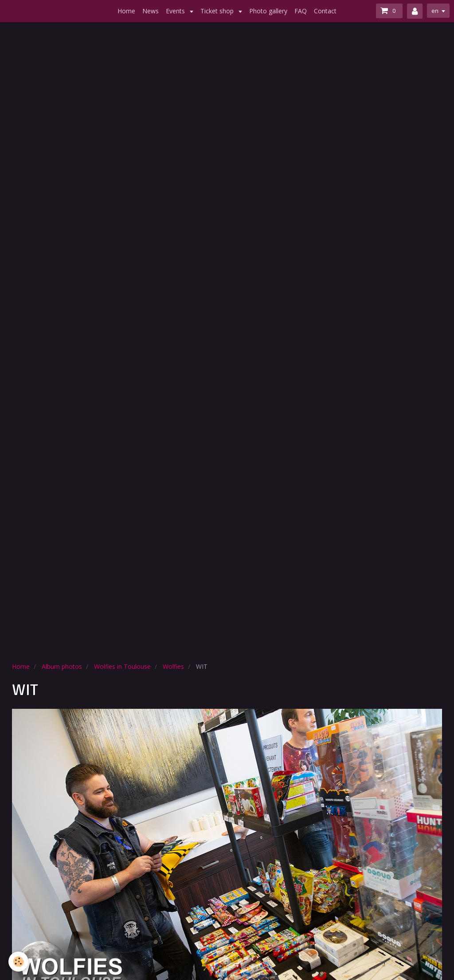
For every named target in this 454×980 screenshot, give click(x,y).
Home (126, 11)
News (151, 11)
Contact (325, 11)
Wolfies (173, 666)
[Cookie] (19, 962)
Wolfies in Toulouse (122, 666)
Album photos (62, 666)
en (434, 10)
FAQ (301, 11)
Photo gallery (268, 11)
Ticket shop (218, 11)
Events (176, 11)
